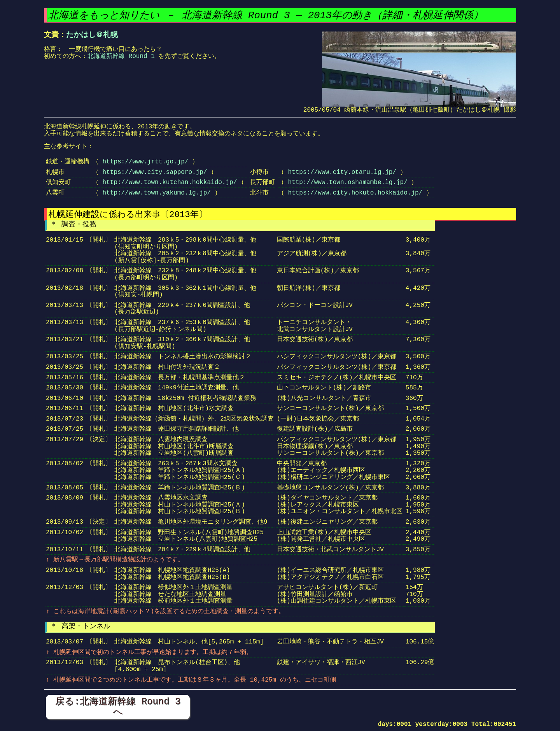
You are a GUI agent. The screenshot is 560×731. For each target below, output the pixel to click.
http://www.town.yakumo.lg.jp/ (157, 193)
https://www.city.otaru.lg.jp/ (342, 172)
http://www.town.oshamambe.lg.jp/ (347, 182)
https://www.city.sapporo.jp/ (155, 172)
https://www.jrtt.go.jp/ (146, 162)
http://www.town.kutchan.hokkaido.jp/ (170, 182)
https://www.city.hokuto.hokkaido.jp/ (355, 193)
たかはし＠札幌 (92, 35)
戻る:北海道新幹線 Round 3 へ (118, 707)
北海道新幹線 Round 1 (121, 56)
